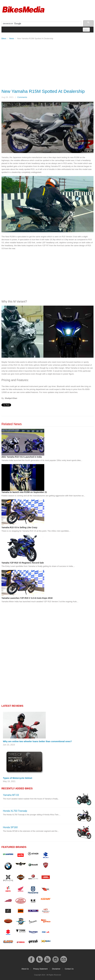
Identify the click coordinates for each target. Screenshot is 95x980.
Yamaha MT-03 (11, 795)
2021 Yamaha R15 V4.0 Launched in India (22, 457)
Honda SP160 (10, 827)
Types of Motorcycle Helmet (18, 778)
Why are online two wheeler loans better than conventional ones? (37, 741)
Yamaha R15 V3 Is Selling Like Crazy (19, 527)
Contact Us (69, 969)
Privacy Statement (40, 969)
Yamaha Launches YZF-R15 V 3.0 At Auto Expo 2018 (27, 598)
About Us (25, 969)
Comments (22, 97)
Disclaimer (56, 969)
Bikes (4, 38)
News (12, 38)
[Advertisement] (47, 63)
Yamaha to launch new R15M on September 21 (24, 492)
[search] (41, 24)
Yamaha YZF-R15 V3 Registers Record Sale (23, 563)
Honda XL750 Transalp (15, 811)
